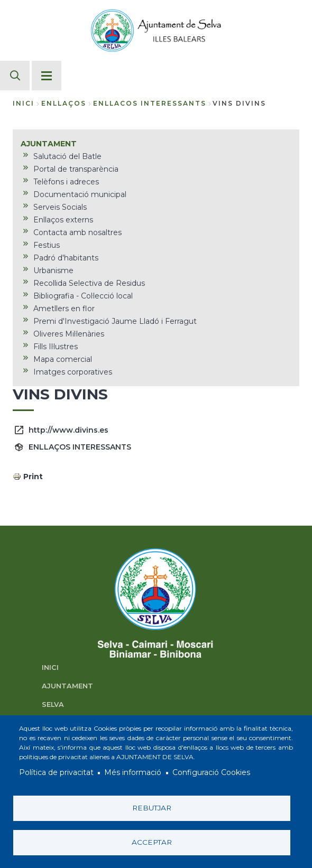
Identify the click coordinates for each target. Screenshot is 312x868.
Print (33, 477)
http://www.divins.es (68, 430)
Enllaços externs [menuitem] (63, 220)
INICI (50, 668)
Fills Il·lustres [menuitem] (56, 347)
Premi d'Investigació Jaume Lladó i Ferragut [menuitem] (115, 321)
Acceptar (152, 842)
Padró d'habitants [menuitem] (66, 258)
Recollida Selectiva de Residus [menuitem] (89, 283)
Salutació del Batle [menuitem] (67, 156)
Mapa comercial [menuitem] (63, 359)
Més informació (133, 773)
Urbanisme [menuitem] (53, 270)
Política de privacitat (56, 773)
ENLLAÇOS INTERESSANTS (80, 447)
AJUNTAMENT (67, 686)
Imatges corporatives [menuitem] (73, 372)
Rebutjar (152, 808)
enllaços (64, 103)
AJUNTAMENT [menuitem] (49, 144)
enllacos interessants (150, 103)
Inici (24, 103)
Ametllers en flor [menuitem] (64, 309)
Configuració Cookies (211, 773)
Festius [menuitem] (47, 245)
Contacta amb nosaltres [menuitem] (77, 232)
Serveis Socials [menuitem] (60, 207)
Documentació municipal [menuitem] (80, 194)
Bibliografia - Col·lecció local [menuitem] (83, 296)
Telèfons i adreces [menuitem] (66, 182)
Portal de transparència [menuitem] (76, 169)
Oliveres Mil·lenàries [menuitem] (69, 334)
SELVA (53, 704)
